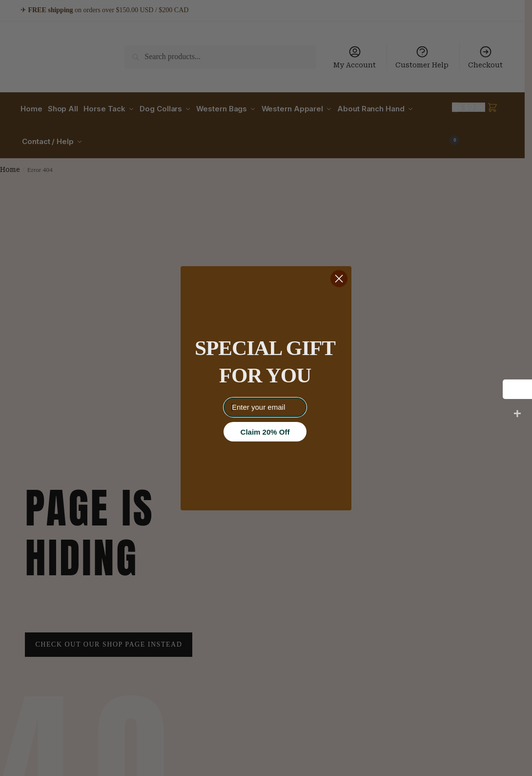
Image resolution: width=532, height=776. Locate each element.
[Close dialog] (339, 279)
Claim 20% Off (265, 432)
